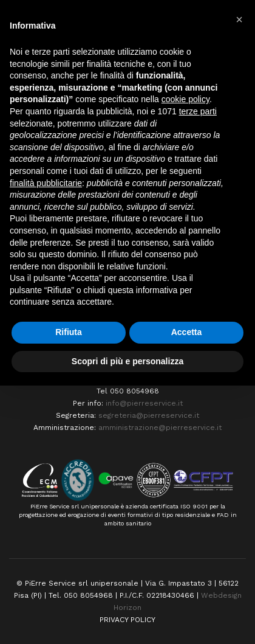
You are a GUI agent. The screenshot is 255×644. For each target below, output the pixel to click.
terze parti (198, 111)
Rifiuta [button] (69, 332)
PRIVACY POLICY (127, 620)
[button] (239, 19)
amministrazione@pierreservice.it (160, 428)
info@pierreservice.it (144, 403)
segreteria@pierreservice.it (149, 415)
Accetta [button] (187, 332)
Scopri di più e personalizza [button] (127, 361)
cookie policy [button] (185, 99)
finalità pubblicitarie (46, 183)
